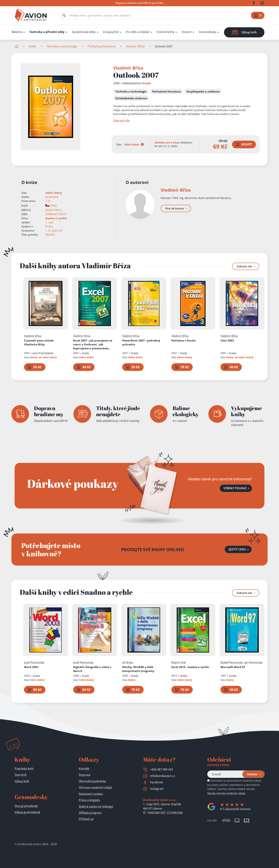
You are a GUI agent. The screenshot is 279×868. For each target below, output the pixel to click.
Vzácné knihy (165, 32)
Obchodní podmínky (92, 781)
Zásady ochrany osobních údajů (226, 793)
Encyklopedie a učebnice (203, 91)
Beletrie (17, 32)
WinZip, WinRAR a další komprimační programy (138, 669)
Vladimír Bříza (135, 46)
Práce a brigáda (89, 800)
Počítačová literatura (102, 46)
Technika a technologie (62, 46)
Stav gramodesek (26, 806)
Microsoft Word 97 (233, 667)
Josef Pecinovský (34, 662)
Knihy (32, 46)
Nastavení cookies (91, 794)
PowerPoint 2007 (141, 342)
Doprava (85, 775)
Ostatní (187, 32)
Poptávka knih (24, 769)
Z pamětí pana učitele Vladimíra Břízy (39, 342)
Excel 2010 (190, 667)
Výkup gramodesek (27, 812)
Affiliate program (90, 813)
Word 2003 (31, 667)
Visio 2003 (227, 340)
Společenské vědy (84, 32)
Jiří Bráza (128, 662)
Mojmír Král (179, 662)
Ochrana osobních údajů (95, 787)
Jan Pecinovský (253, 662)
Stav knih (21, 775)
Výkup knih (22, 781)
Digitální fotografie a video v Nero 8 (92, 669)
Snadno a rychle (56, 218)
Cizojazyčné (111, 32)
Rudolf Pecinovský (232, 662)
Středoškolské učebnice (131, 98)
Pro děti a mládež (138, 32)
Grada (147, 83)
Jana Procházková (43, 353)
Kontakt (84, 769)
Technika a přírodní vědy (47, 32)
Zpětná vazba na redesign (96, 807)
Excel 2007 (95, 344)
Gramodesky (207, 32)
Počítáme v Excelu (184, 340)
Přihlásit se (86, 819)
